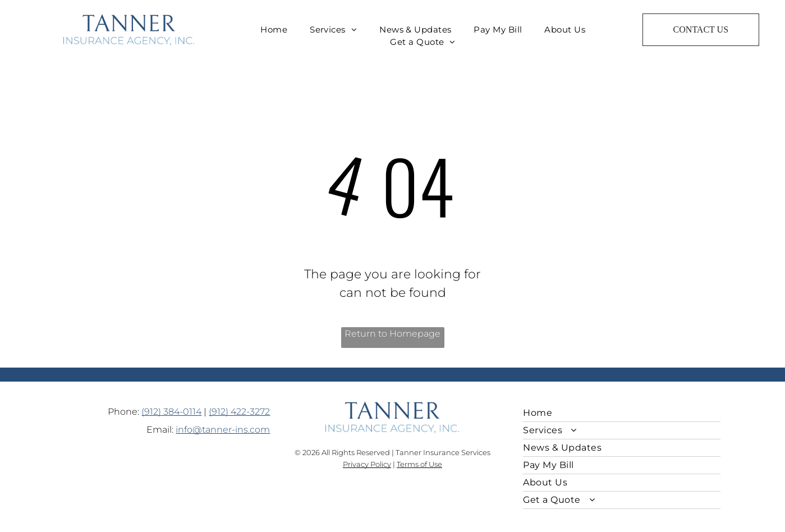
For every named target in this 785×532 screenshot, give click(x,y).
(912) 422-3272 (239, 412)
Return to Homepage (392, 334)
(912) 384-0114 (171, 412)
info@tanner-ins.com (223, 430)
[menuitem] (274, 30)
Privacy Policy (367, 464)
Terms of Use (419, 464)
